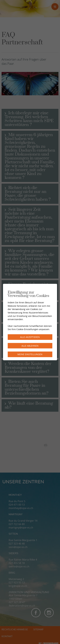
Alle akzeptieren (30, 337)
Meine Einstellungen (30, 354)
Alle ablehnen (30, 346)
